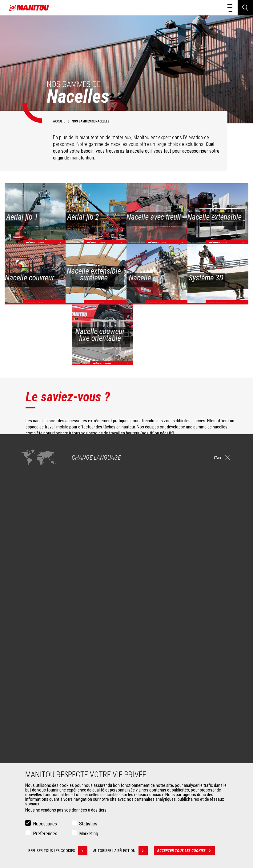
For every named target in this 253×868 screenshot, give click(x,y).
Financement (146, 747)
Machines (141, 670)
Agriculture (33, 680)
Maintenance (146, 762)
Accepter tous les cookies (188, 851)
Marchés (28, 670)
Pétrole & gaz (35, 702)
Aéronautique (35, 710)
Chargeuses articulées (155, 702)
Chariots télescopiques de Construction (170, 680)
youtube (204, 637)
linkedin (177, 637)
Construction (34, 688)
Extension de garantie (154, 755)
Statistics (88, 824)
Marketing (89, 834)
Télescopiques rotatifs (155, 695)
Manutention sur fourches (46, 762)
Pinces (29, 755)
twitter (218, 637)
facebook (163, 637)
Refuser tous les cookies (58, 851)
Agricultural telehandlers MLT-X (162, 688)
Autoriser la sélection (122, 851)
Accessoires (31, 737)
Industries (32, 695)
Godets (29, 747)
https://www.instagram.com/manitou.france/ (190, 637)
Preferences (45, 834)
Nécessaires (45, 824)
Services (139, 737)
